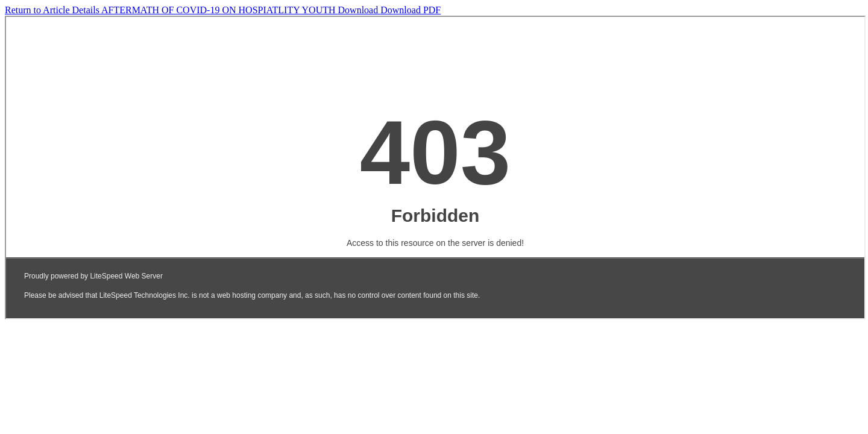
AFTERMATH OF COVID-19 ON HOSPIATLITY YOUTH (220, 10)
